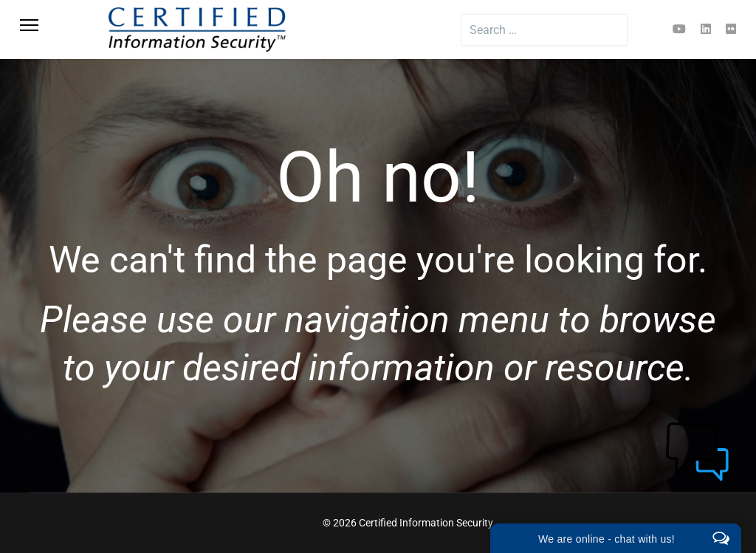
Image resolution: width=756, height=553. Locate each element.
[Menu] (46, 30)
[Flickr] (731, 29)
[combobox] (544, 30)
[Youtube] (679, 29)
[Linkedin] (706, 29)
